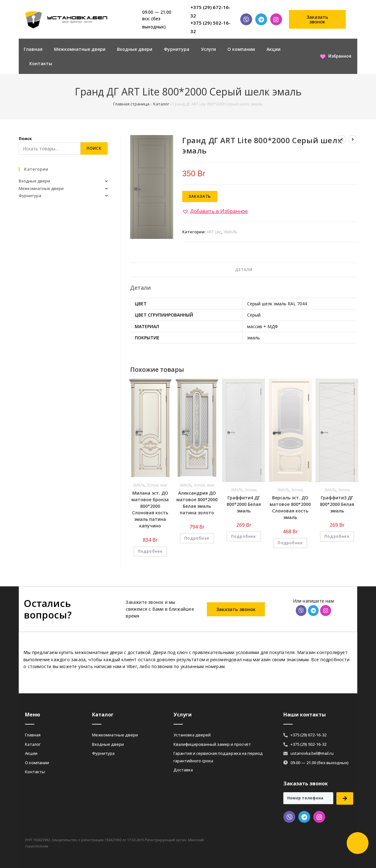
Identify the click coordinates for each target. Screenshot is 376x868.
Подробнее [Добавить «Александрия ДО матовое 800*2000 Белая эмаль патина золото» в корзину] (197, 538)
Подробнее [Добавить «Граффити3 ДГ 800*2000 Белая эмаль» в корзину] (337, 536)
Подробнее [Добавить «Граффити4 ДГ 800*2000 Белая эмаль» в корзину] (244, 536)
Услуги (208, 49)
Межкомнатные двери (80, 49)
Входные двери (135, 49)
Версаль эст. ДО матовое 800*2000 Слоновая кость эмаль (290, 507)
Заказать (200, 196)
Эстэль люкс (157, 485)
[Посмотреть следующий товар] (353, 139)
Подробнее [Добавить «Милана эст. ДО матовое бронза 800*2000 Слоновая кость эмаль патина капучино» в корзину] (150, 551)
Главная (33, 49)
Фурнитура (177, 49)
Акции (273, 49)
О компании (241, 49)
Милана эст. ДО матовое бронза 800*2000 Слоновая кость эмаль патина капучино (150, 509)
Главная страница (131, 104)
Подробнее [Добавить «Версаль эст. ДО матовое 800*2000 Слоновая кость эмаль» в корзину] (290, 543)
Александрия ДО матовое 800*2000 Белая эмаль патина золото (197, 503)
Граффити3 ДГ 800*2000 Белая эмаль (337, 504)
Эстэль (251, 490)
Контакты (41, 63)
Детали (244, 270)
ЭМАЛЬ (230, 232)
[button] (317, 19)
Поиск (25, 138)
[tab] (244, 270)
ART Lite (214, 232)
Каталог (161, 104)
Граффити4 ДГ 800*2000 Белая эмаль (244, 504)
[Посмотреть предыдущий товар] (342, 139)
